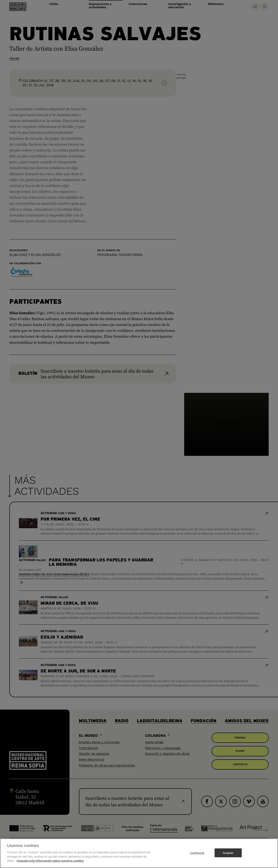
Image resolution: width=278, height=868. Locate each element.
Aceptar (228, 854)
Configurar (197, 854)
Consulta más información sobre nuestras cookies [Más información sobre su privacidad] (50, 862)
